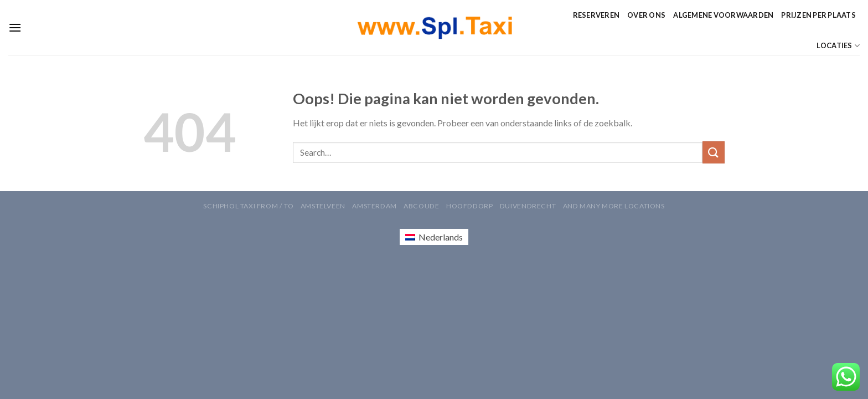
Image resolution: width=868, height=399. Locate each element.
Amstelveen (323, 206)
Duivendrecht (528, 206)
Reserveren (596, 15)
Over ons (646, 15)
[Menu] (15, 27)
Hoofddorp (470, 206)
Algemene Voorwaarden (723, 15)
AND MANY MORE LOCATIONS (614, 206)
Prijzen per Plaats (818, 15)
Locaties (838, 46)
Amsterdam (374, 206)
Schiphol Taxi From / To (248, 206)
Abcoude (421, 206)
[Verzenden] (714, 152)
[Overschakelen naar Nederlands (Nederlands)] (434, 237)
